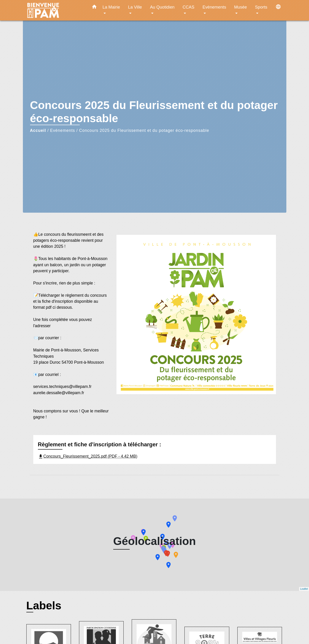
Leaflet (304, 589)
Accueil (38, 130)
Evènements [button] (214, 7)
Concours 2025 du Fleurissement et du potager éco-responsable (144, 130)
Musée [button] (240, 7)
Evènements (63, 130)
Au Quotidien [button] (162, 7)
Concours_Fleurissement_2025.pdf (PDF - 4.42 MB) (88, 456)
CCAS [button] (188, 7)
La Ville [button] (135, 7)
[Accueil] (55, 10)
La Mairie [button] (111, 7)
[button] (94, 8)
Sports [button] (261, 7)
